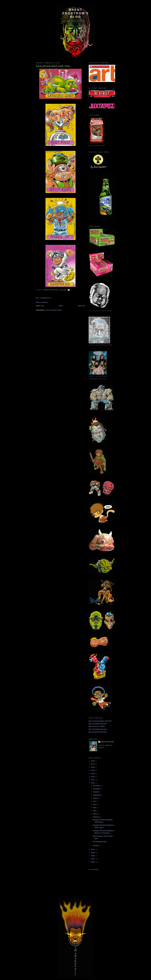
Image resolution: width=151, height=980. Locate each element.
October (96, 792)
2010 (93, 849)
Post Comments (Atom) (54, 310)
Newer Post (40, 306)
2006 (93, 862)
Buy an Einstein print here (98, 732)
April (95, 811)
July (95, 801)
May (95, 808)
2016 (93, 767)
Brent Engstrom (107, 742)
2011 (93, 783)
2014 (93, 773)
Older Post (81, 306)
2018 (93, 761)
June (95, 804)
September (97, 795)
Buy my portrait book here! (98, 729)
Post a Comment (42, 302)
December (97, 786)
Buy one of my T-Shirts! (97, 726)
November (97, 789)
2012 (93, 780)
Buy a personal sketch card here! (100, 721)
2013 (93, 777)
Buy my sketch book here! (98, 724)
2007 (93, 859)
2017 (93, 764)
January (96, 845)
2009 (93, 853)
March (95, 814)
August (96, 798)
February (96, 817)
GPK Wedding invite (100, 842)
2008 (93, 856)
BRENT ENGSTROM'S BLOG (76, 13)
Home (61, 306)
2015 (93, 770)
